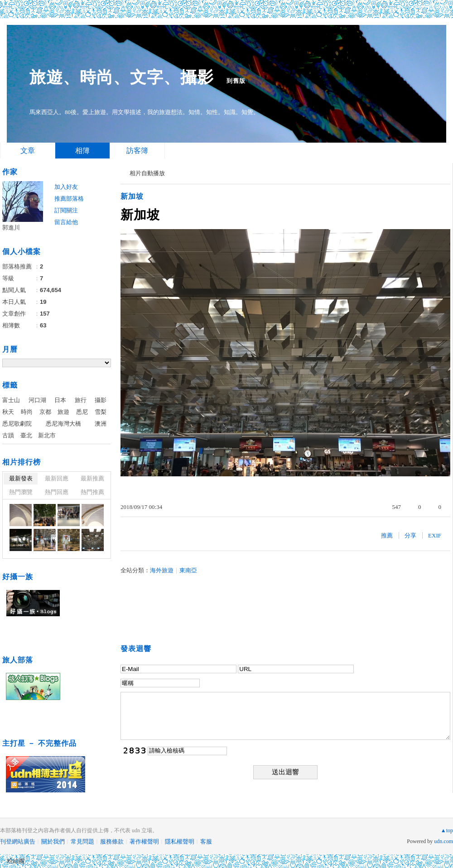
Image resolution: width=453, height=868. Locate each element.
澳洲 (101, 424)
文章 (28, 151)
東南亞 (188, 570)
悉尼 (82, 412)
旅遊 (63, 412)
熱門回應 (57, 492)
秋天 (8, 412)
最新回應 (57, 478)
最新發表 (21, 478)
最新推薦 (92, 478)
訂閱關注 (66, 210)
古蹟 (8, 435)
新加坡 (132, 196)
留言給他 (66, 222)
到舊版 (236, 81)
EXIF (435, 535)
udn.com (443, 841)
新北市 (47, 435)
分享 (410, 535)
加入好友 (66, 187)
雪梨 (101, 412)
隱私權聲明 (180, 842)
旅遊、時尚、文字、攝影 (122, 77)
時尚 (27, 412)
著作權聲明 (144, 842)
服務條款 (112, 842)
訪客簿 (137, 151)
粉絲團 (16, 861)
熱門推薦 (92, 492)
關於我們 (53, 842)
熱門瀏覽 (21, 492)
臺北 (26, 435)
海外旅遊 (162, 570)
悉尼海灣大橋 (63, 424)
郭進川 (11, 228)
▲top (447, 830)
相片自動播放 (147, 173)
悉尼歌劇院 (17, 424)
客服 (206, 842)
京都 (45, 412)
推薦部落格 (69, 199)
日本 (60, 400)
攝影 (101, 400)
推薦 (387, 535)
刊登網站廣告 (18, 842)
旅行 (81, 400)
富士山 (11, 400)
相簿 (82, 151)
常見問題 (82, 842)
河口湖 (37, 400)
